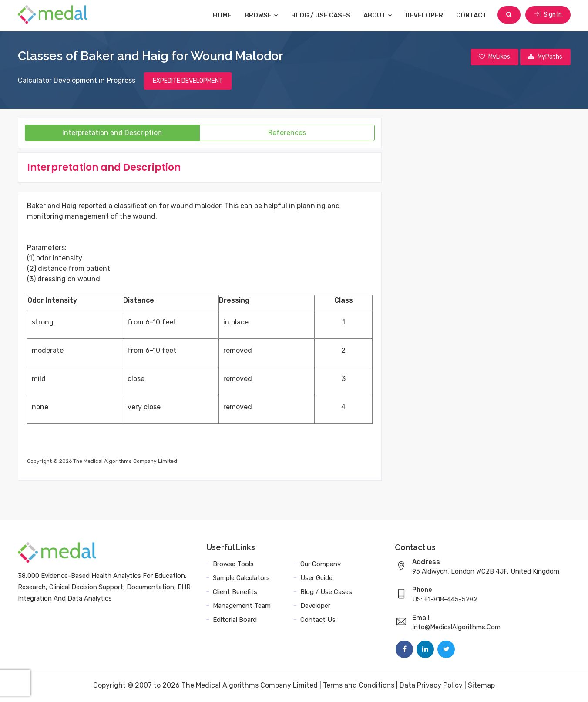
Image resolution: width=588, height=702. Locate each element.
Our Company (321, 564)
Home (223, 15)
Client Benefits (235, 592)
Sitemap (481, 686)
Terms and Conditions (359, 686)
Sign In (548, 15)
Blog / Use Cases (322, 15)
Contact (473, 15)
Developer (425, 15)
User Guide (316, 578)
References (287, 133)
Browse (263, 15)
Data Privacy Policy (431, 686)
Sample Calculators (241, 578)
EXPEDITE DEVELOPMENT (188, 81)
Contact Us (318, 620)
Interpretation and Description (112, 133)
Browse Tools (233, 564)
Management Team (242, 606)
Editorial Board (235, 620)
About (379, 15)
